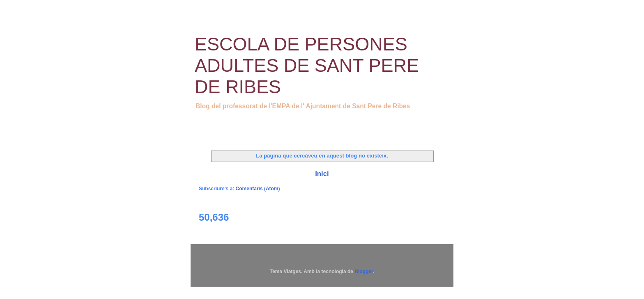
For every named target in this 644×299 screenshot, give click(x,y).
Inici (322, 174)
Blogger (364, 272)
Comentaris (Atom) (258, 189)
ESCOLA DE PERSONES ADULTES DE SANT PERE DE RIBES (307, 65)
